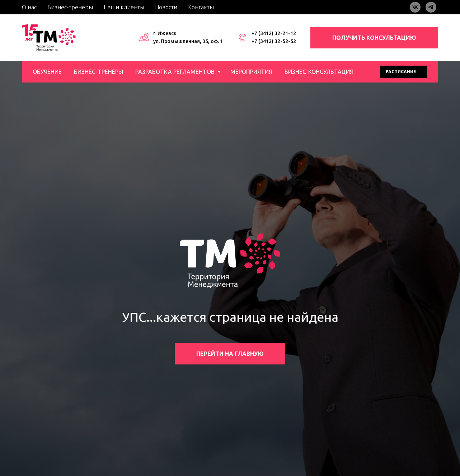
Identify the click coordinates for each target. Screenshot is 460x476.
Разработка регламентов (176, 72)
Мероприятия (251, 72)
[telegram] (431, 7)
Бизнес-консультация (319, 72)
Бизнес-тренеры (70, 7)
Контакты (201, 7)
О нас (29, 7)
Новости (166, 7)
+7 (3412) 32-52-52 (274, 41)
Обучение (47, 72)
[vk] (415, 7)
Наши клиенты (124, 7)
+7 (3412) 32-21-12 (274, 33)
